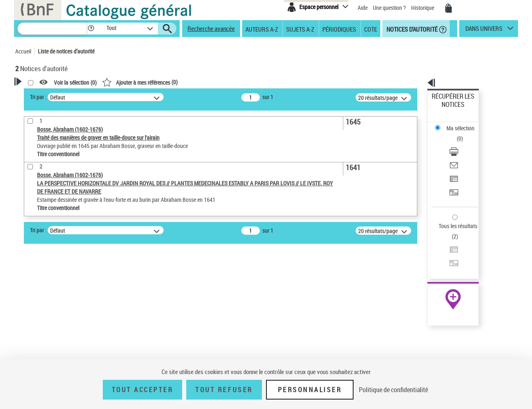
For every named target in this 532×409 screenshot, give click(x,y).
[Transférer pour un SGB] (464, 153)
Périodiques (339, 29)
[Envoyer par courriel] (464, 134)
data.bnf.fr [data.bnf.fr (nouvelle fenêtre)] (427, 252)
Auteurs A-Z (262, 29)
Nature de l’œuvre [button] (46, 298)
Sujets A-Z (300, 29)
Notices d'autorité (411, 29)
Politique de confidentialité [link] (393, 390)
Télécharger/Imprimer (457, 124)
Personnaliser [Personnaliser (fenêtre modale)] (310, 390)
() (245, 82)
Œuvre (34, 260)
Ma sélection (447, 109)
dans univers (484, 30)
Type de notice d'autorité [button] (55, 247)
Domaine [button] (35, 353)
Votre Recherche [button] (49, 95)
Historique (423, 8)
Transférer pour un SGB (459, 153)
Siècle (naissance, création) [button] (58, 340)
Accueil (23, 51)
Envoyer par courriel (456, 133)
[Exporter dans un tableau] (464, 143)
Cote (371, 29)
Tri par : (144, 97)
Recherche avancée (211, 28)
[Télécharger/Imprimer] (464, 124)
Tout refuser (224, 390)
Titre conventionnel (53, 272)
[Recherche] (52, 29)
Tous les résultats (453, 176)
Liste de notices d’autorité (66, 51)
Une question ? (389, 8)
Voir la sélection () (181, 82)
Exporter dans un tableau (462, 143)
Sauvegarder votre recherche (67, 216)
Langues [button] (34, 312)
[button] (91, 29)
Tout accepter (143, 390)
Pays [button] (30, 326)
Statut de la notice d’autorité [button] (60, 285)
